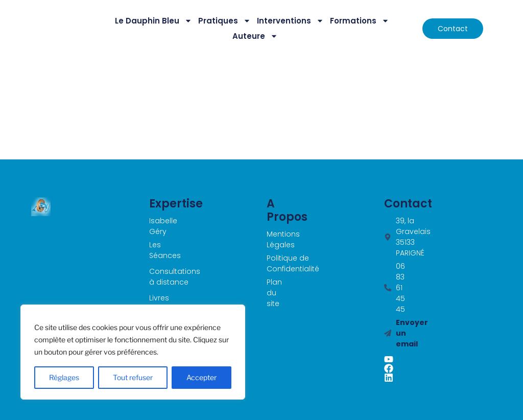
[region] (133, 352)
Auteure (255, 36)
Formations (360, 21)
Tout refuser (133, 377)
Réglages (64, 377)
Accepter (201, 377)
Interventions (290, 21)
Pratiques (224, 21)
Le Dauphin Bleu (153, 21)
